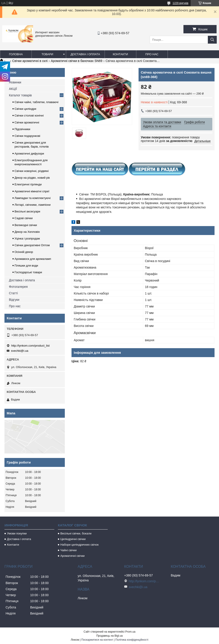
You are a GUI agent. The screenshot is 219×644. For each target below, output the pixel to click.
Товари (47, 54)
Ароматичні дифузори (29, 154)
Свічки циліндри (25, 109)
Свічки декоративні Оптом (32, 245)
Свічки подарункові (27, 136)
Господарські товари (28, 272)
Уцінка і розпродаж (27, 238)
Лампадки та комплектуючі (33, 198)
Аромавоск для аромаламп (33, 259)
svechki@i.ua (20, 351)
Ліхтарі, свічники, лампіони (33, 205)
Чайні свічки (68, 550)
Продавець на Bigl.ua (109, 636)
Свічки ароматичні (27, 122)
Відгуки (14, 300)
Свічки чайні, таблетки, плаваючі (36, 102)
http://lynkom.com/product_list (30, 346)
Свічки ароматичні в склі (30, 61)
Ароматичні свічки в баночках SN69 (76, 61)
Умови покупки (17, 533)
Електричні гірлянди (28, 184)
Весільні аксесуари (27, 211)
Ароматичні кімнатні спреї (32, 191)
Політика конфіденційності (132, 640)
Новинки (15, 82)
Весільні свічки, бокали (76, 533)
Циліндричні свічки (73, 539)
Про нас (152, 54)
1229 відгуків (180, 3)
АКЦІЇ (13, 89)
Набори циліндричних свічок (79, 545)
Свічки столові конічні (29, 115)
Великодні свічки (26, 225)
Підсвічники (22, 129)
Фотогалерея (18, 287)
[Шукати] (212, 40)
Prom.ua (130, 632)
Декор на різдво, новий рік (32, 178)
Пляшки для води (26, 266)
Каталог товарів (20, 95)
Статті (13, 293)
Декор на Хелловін (27, 232)
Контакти (120, 54)
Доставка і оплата (85, 54)
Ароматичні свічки (73, 556)
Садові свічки (24, 218)
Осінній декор (24, 252)
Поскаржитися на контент (97, 640)
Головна (16, 54)
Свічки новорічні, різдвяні (32, 171)
